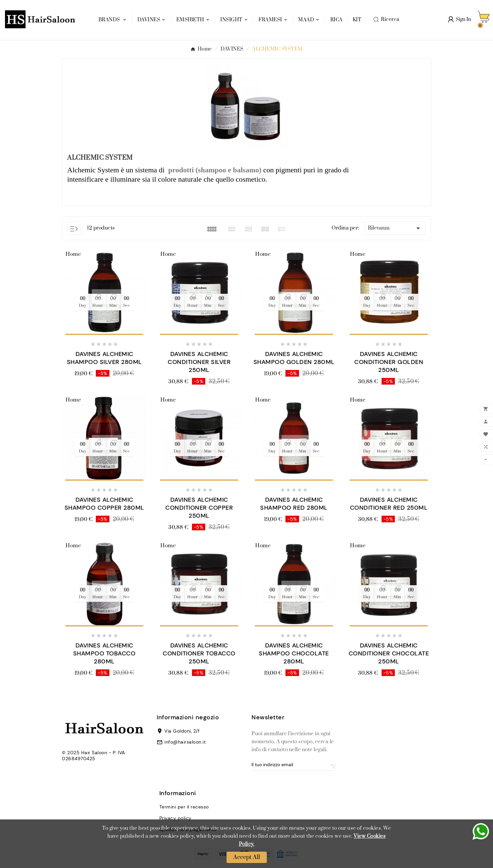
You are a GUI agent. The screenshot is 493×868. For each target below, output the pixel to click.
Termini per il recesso (184, 807)
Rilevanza (395, 228)
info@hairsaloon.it (185, 742)
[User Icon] (460, 19)
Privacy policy (175, 818)
